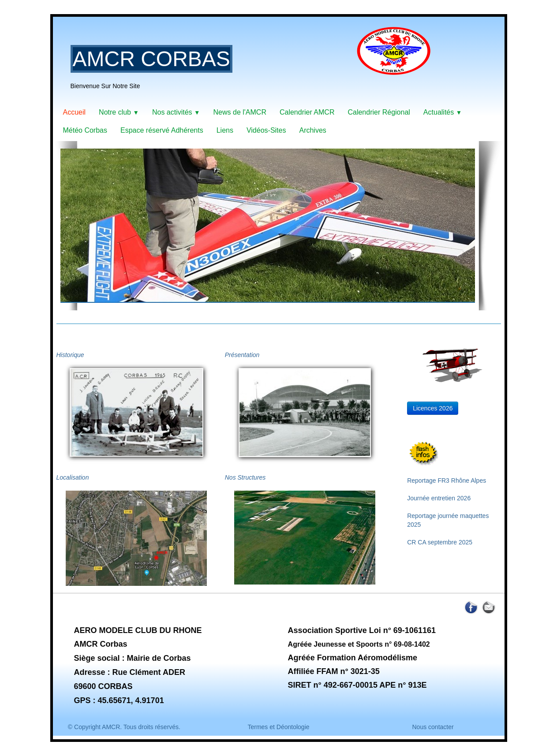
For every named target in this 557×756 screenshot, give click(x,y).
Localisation (73, 477)
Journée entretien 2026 (439, 498)
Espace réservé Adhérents (162, 130)
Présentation (242, 355)
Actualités (443, 112)
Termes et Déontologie (278, 727)
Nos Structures (245, 477)
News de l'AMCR (240, 112)
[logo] (254, 64)
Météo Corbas (85, 130)
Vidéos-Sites (266, 130)
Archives (312, 130)
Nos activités (176, 112)
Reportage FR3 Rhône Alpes (447, 480)
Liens (225, 130)
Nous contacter (433, 727)
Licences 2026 (433, 408)
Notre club (119, 112)
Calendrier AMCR (307, 112)
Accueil (75, 112)
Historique (70, 355)
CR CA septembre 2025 (440, 542)
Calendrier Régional (379, 112)
